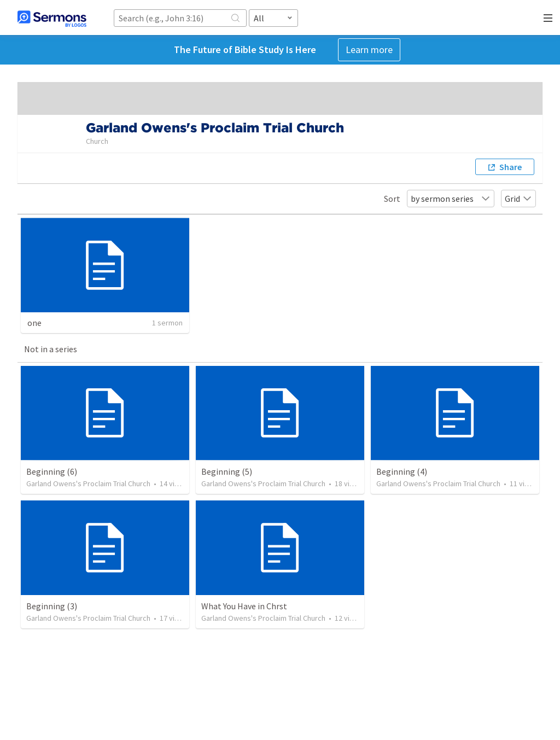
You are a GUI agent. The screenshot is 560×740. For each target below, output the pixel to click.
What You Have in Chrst (244, 606)
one (34, 323)
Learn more (369, 49)
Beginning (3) (52, 606)
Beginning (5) (227, 471)
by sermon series (451, 199)
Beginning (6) (52, 471)
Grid (518, 199)
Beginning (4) (402, 471)
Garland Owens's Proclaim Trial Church (88, 483)
